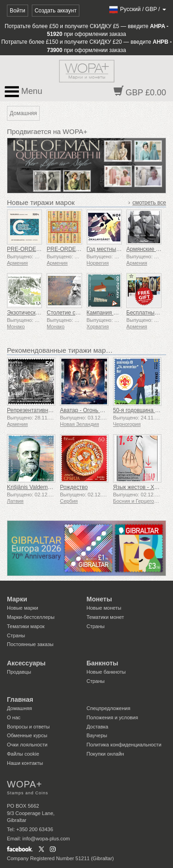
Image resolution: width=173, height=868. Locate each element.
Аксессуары (26, 663)
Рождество (74, 487)
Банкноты (103, 663)
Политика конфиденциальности (124, 745)
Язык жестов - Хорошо (142, 487)
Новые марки (23, 608)
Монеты (99, 599)
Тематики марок (26, 626)
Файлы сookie (23, 754)
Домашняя (19, 708)
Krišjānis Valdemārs (31, 487)
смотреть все (149, 203)
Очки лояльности (27, 745)
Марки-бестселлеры (31, 617)
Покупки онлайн (105, 754)
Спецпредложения (109, 708)
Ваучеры (97, 735)
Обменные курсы (27, 735)
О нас (14, 717)
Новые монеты (104, 608)
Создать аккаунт (56, 11)
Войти (18, 11)
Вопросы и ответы (28, 727)
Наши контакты (25, 763)
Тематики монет (105, 617)
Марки (17, 599)
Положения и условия (113, 717)
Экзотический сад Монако (40, 313)
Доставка (98, 727)
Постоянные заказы (30, 644)
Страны (16, 635)
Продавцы (19, 672)
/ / (137, 9)
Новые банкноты (106, 672)
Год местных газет (110, 249)
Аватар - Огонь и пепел (90, 410)
